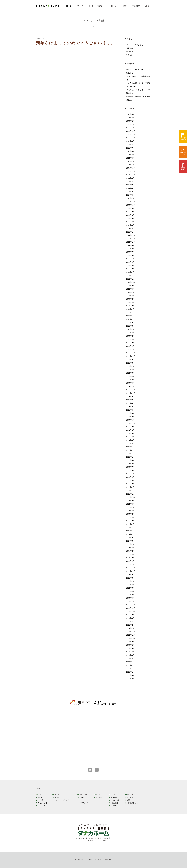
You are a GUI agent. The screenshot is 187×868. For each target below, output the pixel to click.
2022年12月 (131, 235)
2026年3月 (130, 121)
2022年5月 (130, 259)
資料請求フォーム (133, 803)
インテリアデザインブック (63, 800)
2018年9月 (130, 397)
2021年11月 (131, 279)
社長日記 (130, 55)
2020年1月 (130, 349)
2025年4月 (130, 155)
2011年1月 (130, 662)
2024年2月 (130, 198)
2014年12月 (131, 531)
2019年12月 (131, 353)
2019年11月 (131, 356)
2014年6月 (130, 548)
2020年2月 (130, 346)
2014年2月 (130, 561)
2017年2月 (130, 444)
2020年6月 (130, 333)
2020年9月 (130, 323)
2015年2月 (130, 524)
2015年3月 (130, 521)
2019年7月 (130, 366)
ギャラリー (83, 800)
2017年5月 (130, 433)
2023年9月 (130, 208)
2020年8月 (130, 326)
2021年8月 (130, 289)
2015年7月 (130, 507)
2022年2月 (130, 269)
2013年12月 (131, 568)
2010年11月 (131, 669)
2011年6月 (130, 645)
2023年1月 (130, 232)
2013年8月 (130, 578)
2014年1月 (130, 564)
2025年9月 (130, 141)
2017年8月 (130, 427)
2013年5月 (130, 588)
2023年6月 (130, 215)
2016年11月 (131, 454)
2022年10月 (131, 242)
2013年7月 (130, 581)
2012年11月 (131, 608)
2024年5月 (130, 192)
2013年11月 (131, 571)
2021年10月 (131, 282)
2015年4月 (130, 517)
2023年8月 (130, 212)
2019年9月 (130, 360)
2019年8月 (130, 363)
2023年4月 (130, 222)
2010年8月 (130, 679)
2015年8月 (130, 504)
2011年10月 (131, 638)
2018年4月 (130, 410)
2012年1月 (130, 628)
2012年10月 (131, 611)
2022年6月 (130, 255)
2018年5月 (130, 407)
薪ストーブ (100, 797)
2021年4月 (130, 302)
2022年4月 (130, 262)
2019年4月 (130, 376)
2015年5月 (130, 514)
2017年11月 (131, 423)
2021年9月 (130, 286)
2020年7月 (130, 329)
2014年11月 (131, 534)
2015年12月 (131, 491)
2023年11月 (131, 205)
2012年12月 (131, 605)
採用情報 (114, 806)
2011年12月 (131, 632)
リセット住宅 (42, 803)
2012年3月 (130, 622)
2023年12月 (131, 202)
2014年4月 (130, 554)
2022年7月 (130, 252)
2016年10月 (131, 457)
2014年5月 (130, 551)
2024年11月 (131, 171)
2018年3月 (130, 413)
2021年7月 (130, 292)
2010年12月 (131, 665)
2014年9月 (130, 538)
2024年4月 (130, 195)
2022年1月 (130, 272)
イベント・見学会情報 (135, 45)
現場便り (130, 52)
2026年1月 (130, 128)
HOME (68, 6)
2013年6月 (130, 585)
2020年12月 (131, 313)
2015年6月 (130, 511)
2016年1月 (130, 487)
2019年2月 (130, 383)
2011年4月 (130, 652)
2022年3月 (130, 265)
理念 (129, 800)
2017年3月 (130, 440)
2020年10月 (131, 319)
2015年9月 (130, 501)
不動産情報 (136, 6)
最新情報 (130, 48)
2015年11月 (131, 494)
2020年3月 (130, 343)
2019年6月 (130, 370)
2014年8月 (130, 541)
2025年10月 (131, 138)
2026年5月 (130, 114)
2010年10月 (131, 672)
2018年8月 (130, 400)
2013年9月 (130, 575)
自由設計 (41, 800)
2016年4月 (130, 477)
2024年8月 (130, 182)
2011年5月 (130, 648)
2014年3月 (130, 558)
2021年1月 (130, 309)
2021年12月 (131, 276)
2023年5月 (130, 218)
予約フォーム (84, 803)
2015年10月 (131, 497)
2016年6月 (130, 470)
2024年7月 (130, 185)
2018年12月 (131, 390)
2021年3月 (130, 306)
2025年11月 (131, 134)
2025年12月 (131, 131)
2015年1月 (130, 528)
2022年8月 (130, 249)
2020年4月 (130, 339)
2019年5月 (130, 373)
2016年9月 (130, 460)
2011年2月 (130, 659)
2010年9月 (130, 675)
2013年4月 (130, 591)
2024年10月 (131, 175)
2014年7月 (130, 544)
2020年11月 (131, 316)
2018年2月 (130, 417)
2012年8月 (130, 615)
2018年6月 (130, 403)
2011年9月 (130, 642)
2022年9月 (130, 245)
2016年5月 (130, 474)
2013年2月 (130, 598)
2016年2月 (130, 484)
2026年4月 (130, 118)
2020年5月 (130, 336)
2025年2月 (130, 161)
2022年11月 (131, 239)
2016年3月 (130, 480)
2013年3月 (130, 595)
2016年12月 (131, 450)
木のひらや (42, 806)
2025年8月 (130, 145)
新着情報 (114, 797)
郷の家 (40, 797)
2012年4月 (130, 618)
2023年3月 (130, 225)
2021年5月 (130, 299)
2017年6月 (130, 430)
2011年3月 (130, 655)
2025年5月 (130, 151)
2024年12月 (131, 168)
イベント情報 (115, 800)
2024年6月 (130, 188)
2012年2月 (130, 625)
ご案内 (82, 797)
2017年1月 (130, 447)
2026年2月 (130, 124)
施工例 (57, 797)
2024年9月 (130, 178)
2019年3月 (130, 380)
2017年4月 (130, 437)
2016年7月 (130, 467)
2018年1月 (130, 420)
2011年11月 (131, 635)
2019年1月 (130, 386)
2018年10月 (131, 393)
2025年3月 (130, 158)
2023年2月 (130, 229)
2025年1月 (130, 165)
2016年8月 (130, 464)
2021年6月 (130, 296)
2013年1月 (130, 601)
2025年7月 (130, 148)
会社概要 (130, 797)
